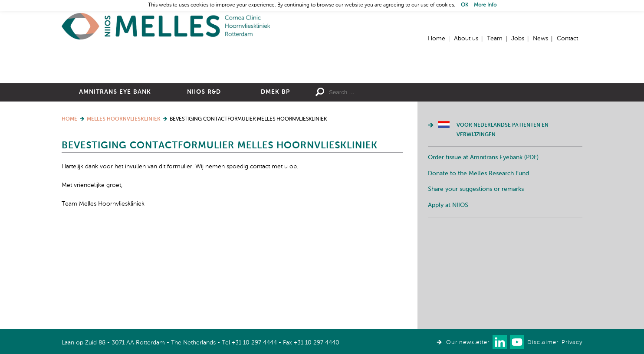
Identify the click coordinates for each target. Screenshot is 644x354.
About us (466, 39)
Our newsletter (468, 343)
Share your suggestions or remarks (476, 284)
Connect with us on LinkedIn (500, 342)
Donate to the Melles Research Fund (478, 269)
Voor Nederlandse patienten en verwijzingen (503, 225)
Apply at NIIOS (448, 300)
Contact (567, 39)
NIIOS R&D (204, 187)
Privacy (572, 343)
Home (166, 26)
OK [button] (465, 5)
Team (495, 39)
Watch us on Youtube (517, 342)
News (540, 39)
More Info (485, 5)
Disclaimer (543, 343)
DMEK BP (275, 187)
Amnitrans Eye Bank (115, 187)
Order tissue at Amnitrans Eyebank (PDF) (483, 252)
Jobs (518, 39)
